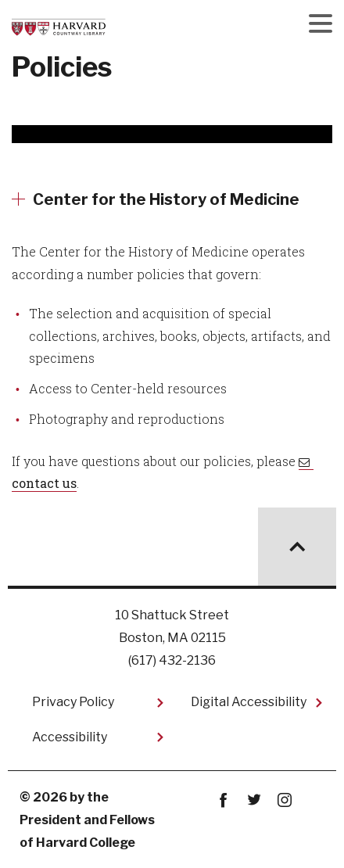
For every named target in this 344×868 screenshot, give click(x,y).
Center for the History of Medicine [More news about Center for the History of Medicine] (166, 199)
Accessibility (70, 737)
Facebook (224, 800)
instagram (285, 800)
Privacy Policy (73, 702)
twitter (254, 800)
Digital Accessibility (249, 702)
